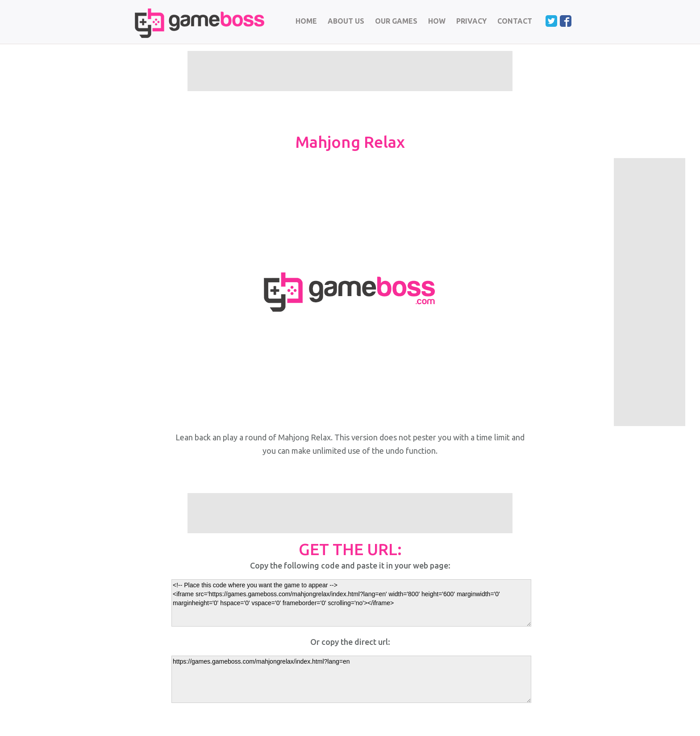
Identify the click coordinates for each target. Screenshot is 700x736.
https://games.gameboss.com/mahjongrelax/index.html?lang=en (351, 679)
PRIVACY (471, 21)
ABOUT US (346, 21)
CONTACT (515, 21)
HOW (437, 21)
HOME (306, 21)
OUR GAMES (396, 21)
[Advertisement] (650, 292)
